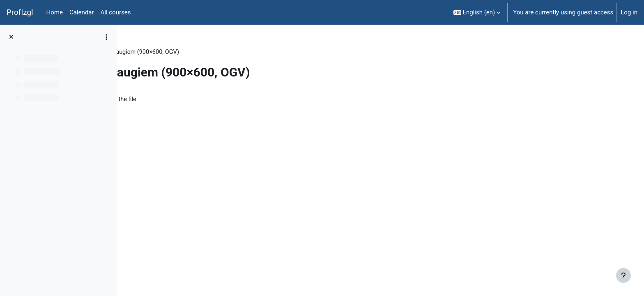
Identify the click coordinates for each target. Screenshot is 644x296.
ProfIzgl (20, 12)
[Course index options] (106, 37)
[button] (477, 12)
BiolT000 (145, 52)
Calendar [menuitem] (82, 12)
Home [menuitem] (55, 12)
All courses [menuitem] (115, 12)
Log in (629, 12)
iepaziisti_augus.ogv (176, 100)
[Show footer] (623, 275)
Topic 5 (177, 52)
